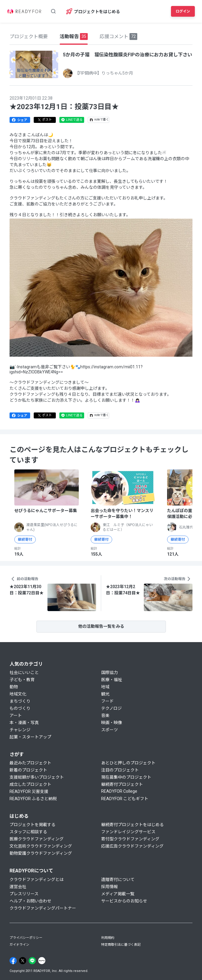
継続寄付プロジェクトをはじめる (132, 825)
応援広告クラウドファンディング (132, 846)
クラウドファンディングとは (37, 879)
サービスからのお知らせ (124, 901)
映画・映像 (112, 723)
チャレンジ (20, 730)
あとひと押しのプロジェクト (128, 763)
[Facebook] (13, 961)
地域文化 (18, 694)
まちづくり (20, 701)
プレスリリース (24, 894)
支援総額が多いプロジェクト (37, 777)
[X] (23, 961)
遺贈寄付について (118, 879)
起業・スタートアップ (30, 737)
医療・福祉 (112, 680)
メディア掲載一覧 (118, 894)
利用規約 (108, 938)
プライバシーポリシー (26, 938)
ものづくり (20, 708)
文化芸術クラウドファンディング (41, 846)
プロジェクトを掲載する (33, 825)
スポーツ (110, 730)
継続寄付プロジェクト (122, 784)
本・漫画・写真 (24, 723)
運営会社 (18, 887)
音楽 (105, 715)
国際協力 (110, 673)
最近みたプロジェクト (30, 763)
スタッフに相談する (28, 832)
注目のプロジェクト (120, 770)
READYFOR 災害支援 (29, 792)
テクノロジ (111, 708)
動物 (14, 687)
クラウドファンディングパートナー (43, 908)
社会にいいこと (24, 673)
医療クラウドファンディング (37, 839)
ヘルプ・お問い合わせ (30, 901)
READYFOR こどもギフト (125, 799)
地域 (105, 687)
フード (107, 701)
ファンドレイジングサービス (128, 832)
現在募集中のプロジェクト (126, 777)
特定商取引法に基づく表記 (121, 945)
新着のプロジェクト (28, 770)
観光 (105, 694)
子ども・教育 (22, 680)
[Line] (32, 961)
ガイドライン (19, 945)
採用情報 (110, 887)
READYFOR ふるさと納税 (33, 799)
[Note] (42, 961)
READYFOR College (119, 791)
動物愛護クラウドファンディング (41, 853)
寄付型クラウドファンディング (130, 839)
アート (16, 715)
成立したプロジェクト (30, 784)
